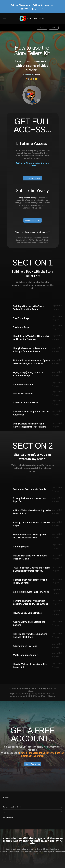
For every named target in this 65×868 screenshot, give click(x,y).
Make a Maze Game (23, 394)
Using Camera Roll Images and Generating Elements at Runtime (30, 425)
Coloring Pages (21, 547)
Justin (38, 75)
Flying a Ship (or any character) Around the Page (29, 374)
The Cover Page (21, 318)
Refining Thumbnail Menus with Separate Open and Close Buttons (30, 602)
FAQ (5, 812)
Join (54, 28)
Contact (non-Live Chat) (12, 807)
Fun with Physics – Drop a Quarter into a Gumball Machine (30, 536)
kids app (51, 696)
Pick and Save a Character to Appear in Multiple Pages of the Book (32, 362)
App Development (27, 688)
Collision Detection (23, 385)
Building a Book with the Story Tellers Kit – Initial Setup (28, 308)
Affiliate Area (8, 817)
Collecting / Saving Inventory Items (31, 592)
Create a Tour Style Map (25, 403)
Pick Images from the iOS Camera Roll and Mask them (30, 635)
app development (19, 696)
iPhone (37, 696)
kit (53, 693)
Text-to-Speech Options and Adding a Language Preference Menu (32, 569)
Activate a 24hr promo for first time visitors (32, 164)
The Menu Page (21, 327)
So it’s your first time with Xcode (30, 489)
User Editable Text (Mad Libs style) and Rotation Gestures (31, 338)
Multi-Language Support (26, 655)
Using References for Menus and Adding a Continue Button (30, 350)
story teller (37, 693)
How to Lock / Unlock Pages (27, 613)
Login (42, 28)
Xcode (31, 691)
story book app (23, 693)
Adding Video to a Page (25, 646)
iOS (30, 696)
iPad (43, 696)
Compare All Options (32, 208)
